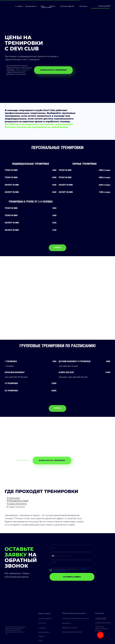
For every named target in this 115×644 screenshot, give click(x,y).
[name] (72, 548)
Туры (40, 641)
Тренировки (30, 6)
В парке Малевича (17, 504)
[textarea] (72, 564)
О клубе (19, 6)
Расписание (47, 7)
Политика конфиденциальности (76, 618)
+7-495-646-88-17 (104, 6)
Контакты (83, 6)
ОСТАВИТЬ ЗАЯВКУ (72, 577)
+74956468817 (101, 618)
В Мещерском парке (18, 501)
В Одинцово (13, 498)
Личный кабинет (67, 6)
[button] (53, 70)
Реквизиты (67, 623)
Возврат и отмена (69, 628)
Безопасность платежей (72, 632)
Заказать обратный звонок (101, 8)
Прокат (52, 6)
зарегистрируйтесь (23, 70)
